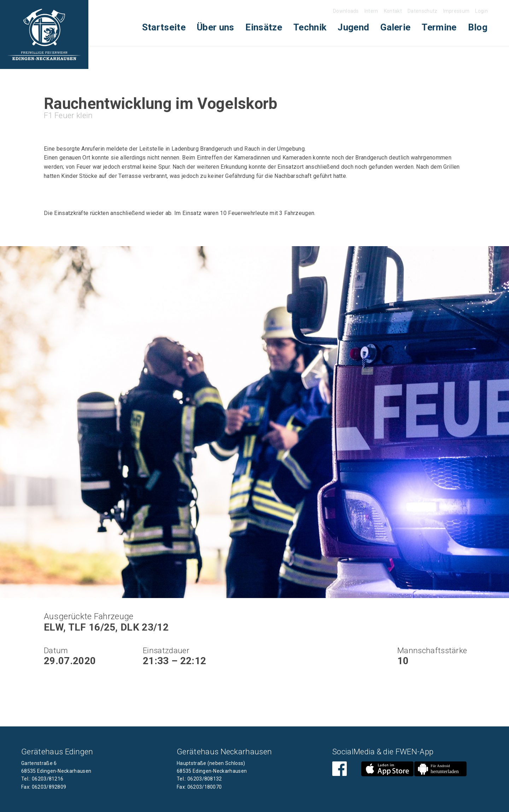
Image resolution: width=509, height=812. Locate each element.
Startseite (164, 27)
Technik (310, 27)
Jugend (353, 27)
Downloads (346, 11)
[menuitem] (164, 27)
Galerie (395, 27)
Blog (478, 27)
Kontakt (393, 11)
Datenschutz (423, 11)
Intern (371, 11)
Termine (439, 27)
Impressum (457, 11)
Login (481, 11)
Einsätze (264, 27)
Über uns (216, 27)
